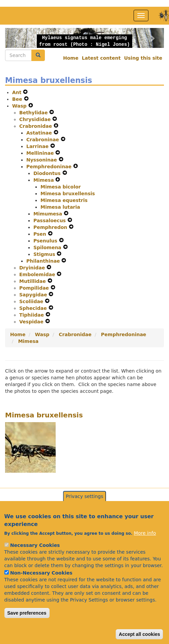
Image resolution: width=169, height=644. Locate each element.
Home (71, 58)
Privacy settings (84, 509)
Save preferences (27, 626)
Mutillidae (33, 281)
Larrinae (38, 146)
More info (145, 546)
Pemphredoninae (50, 167)
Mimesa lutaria (60, 207)
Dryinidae (33, 268)
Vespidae (32, 322)
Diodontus (48, 173)
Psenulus (46, 241)
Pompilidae (35, 288)
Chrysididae (36, 119)
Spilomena (48, 247)
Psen (41, 234)
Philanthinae (44, 261)
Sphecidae (34, 308)
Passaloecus (50, 221)
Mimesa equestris (64, 200)
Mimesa (44, 180)
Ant (18, 92)
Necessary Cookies (35, 558)
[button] (17, 38)
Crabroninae (44, 140)
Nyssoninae (43, 160)
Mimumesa (49, 214)
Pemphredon (51, 227)
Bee (18, 99)
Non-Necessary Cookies (41, 586)
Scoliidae (32, 301)
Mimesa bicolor (61, 187)
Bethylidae (34, 113)
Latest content (101, 58)
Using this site (143, 58)
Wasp (20, 106)
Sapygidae (34, 295)
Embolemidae (38, 274)
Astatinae (40, 133)
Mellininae (41, 153)
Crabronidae (36, 126)
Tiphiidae (32, 315)
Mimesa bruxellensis (68, 194)
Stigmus (45, 254)
